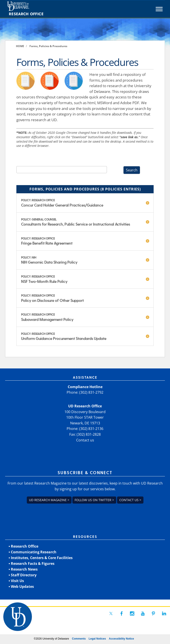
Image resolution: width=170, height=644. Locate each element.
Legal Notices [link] (97, 639)
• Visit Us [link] (16, 581)
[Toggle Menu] (159, 9)
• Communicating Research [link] (33, 552)
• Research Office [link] (23, 546)
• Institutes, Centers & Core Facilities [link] (41, 558)
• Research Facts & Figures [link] (32, 563)
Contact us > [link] (130, 500)
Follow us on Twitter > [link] (94, 500)
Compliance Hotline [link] (85, 387)
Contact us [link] (85, 440)
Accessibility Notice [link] (121, 639)
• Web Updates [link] (21, 586)
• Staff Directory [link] (23, 575)
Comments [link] (79, 639)
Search (132, 170)
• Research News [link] (23, 569)
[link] (33, 9)
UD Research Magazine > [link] (49, 500)
